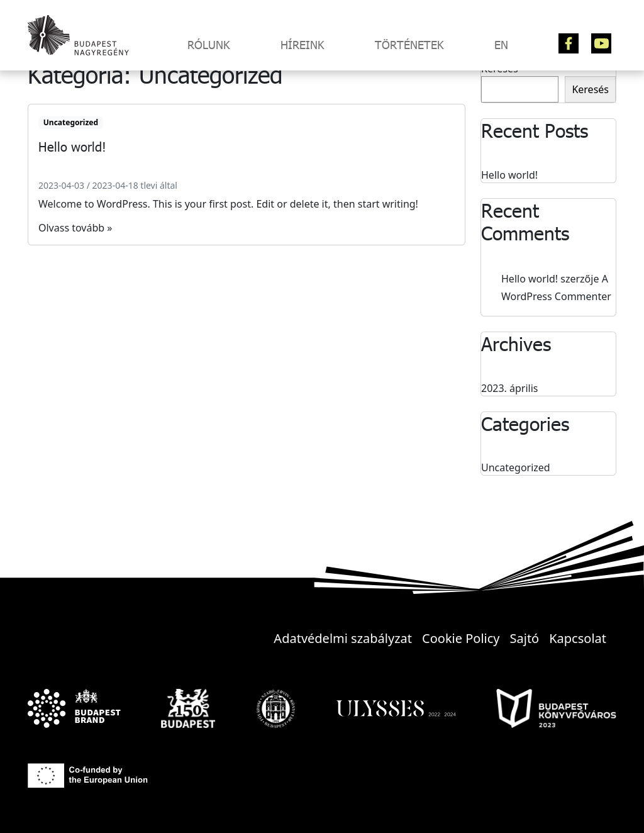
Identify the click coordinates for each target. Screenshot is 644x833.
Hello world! (509, 175)
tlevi (149, 185)
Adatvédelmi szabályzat (343, 638)
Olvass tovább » (75, 228)
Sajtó (525, 638)
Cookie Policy (461, 638)
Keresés (590, 89)
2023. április (510, 388)
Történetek (409, 45)
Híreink (303, 45)
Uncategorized (71, 122)
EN (501, 45)
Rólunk (209, 45)
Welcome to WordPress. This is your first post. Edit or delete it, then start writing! (228, 204)
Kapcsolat (578, 638)
